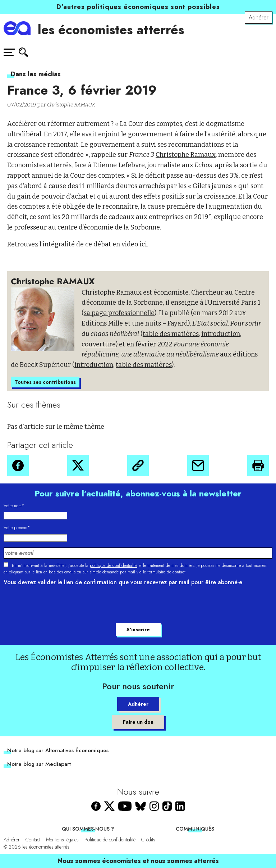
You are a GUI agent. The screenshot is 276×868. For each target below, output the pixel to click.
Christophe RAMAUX (71, 105)
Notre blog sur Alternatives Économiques (58, 750)
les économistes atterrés (111, 30)
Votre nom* (14, 506)
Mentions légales (62, 840)
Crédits (148, 840)
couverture (99, 344)
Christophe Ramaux (186, 155)
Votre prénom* (17, 528)
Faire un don (138, 722)
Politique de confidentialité (110, 840)
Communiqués (195, 829)
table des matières (171, 334)
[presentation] (58, 605)
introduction (221, 334)
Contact (33, 840)
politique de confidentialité (114, 565)
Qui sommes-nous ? (88, 829)
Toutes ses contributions (45, 382)
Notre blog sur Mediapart (39, 764)
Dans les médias (36, 74)
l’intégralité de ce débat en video (89, 244)
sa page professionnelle (119, 313)
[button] (18, 465)
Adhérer (259, 17)
